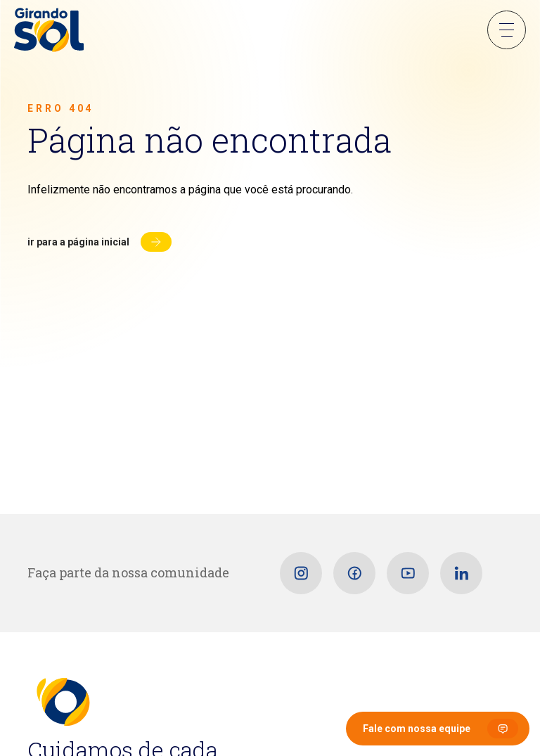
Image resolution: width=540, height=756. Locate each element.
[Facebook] (354, 573)
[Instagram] (301, 573)
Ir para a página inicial (78, 242)
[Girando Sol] (49, 31)
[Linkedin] (461, 573)
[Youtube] (408, 573)
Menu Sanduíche (507, 30)
